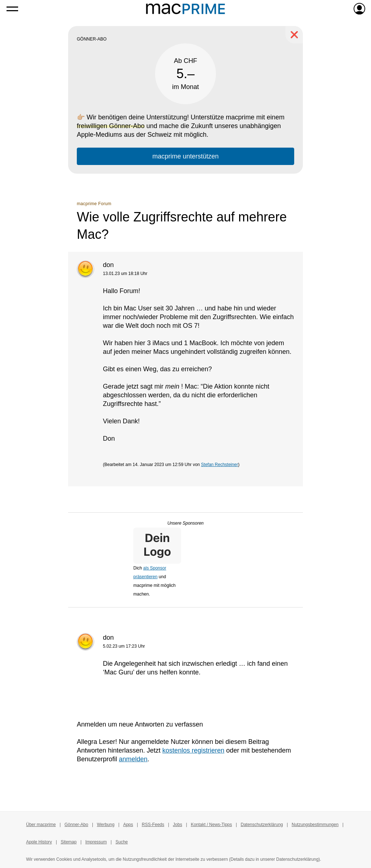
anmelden (133, 759)
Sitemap (68, 842)
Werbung (105, 825)
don (108, 265)
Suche (122, 842)
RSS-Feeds (153, 825)
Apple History (39, 842)
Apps (128, 825)
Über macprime (41, 825)
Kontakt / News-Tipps (212, 825)
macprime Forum (94, 204)
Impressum (96, 842)
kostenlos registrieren (193, 750)
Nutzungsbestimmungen (315, 825)
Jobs (177, 825)
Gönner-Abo (76, 825)
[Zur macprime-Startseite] (185, 9)
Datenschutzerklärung (262, 825)
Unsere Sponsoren (185, 523)
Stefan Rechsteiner (220, 465)
